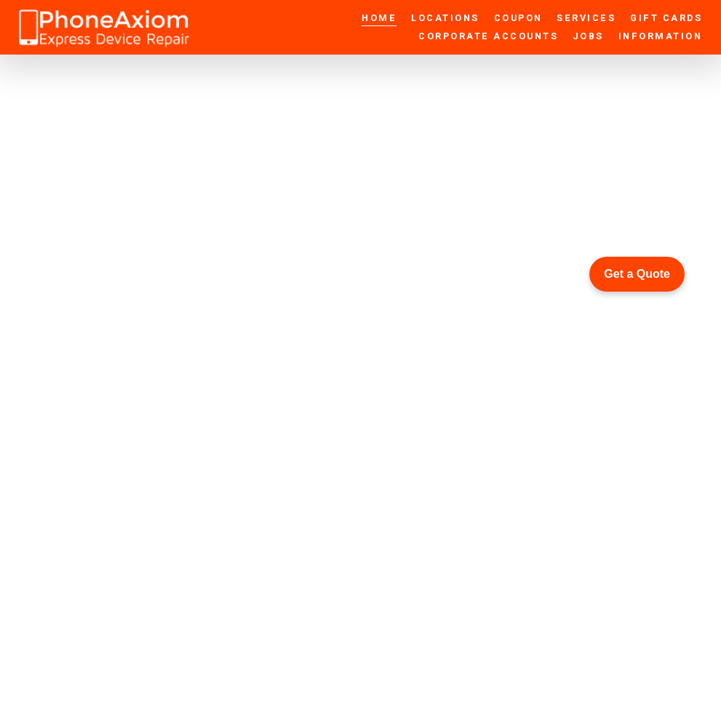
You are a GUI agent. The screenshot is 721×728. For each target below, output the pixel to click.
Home (379, 18)
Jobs (588, 36)
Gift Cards (666, 18)
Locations (445, 18)
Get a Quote (637, 274)
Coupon (518, 18)
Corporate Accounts (488, 36)
